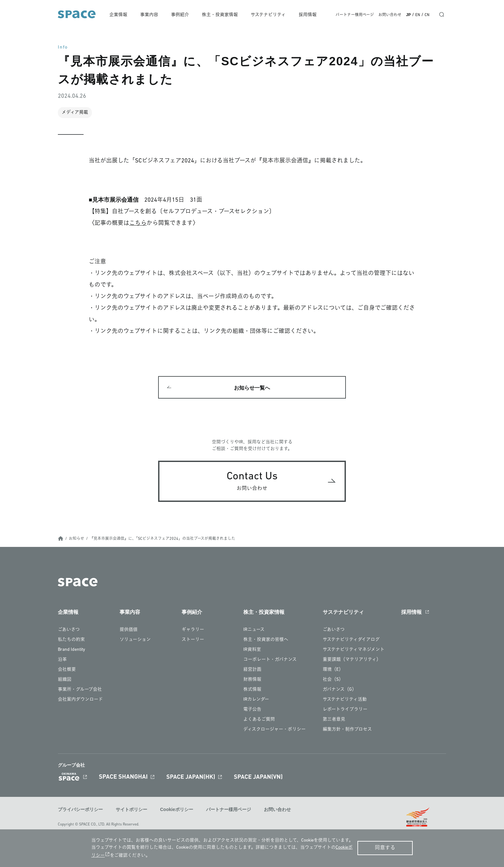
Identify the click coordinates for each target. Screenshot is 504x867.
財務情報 (252, 680)
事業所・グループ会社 (80, 690)
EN (418, 15)
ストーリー (193, 640)
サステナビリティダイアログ (351, 640)
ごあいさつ (69, 630)
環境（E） (333, 670)
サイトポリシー (131, 810)
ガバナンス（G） (340, 690)
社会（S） (333, 680)
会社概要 (67, 670)
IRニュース (254, 630)
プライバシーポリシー (80, 810)
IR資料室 (252, 650)
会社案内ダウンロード (80, 700)
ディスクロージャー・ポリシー (274, 730)
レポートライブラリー (345, 710)
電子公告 (252, 710)
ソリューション (135, 640)
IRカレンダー (256, 700)
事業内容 (150, 15)
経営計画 (252, 670)
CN (427, 15)
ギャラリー (193, 630)
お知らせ (76, 539)
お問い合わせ (390, 15)
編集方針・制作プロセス (347, 730)
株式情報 (252, 690)
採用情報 (308, 15)
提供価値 (129, 630)
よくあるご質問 (259, 720)
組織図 (65, 680)
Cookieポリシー (177, 810)
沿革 (62, 660)
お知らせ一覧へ (252, 388)
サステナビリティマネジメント (354, 650)
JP (408, 15)
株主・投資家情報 (221, 15)
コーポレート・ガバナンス (270, 660)
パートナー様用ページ (355, 15)
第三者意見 (334, 720)
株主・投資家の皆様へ (266, 640)
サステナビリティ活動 (345, 700)
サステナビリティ (269, 15)
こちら (138, 223)
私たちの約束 (71, 640)
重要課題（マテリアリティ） (352, 660)
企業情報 (120, 15)
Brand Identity (72, 650)
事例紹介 (181, 15)
